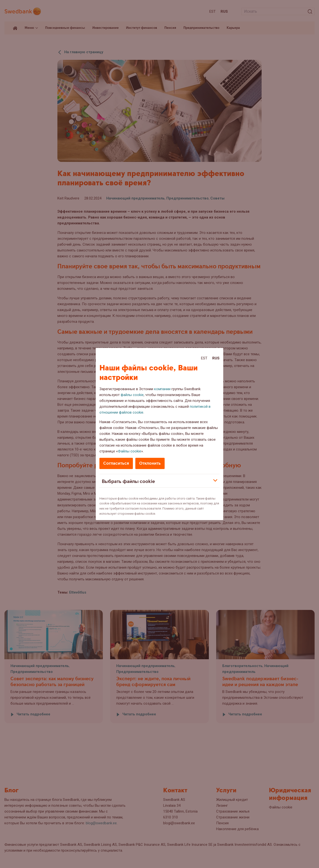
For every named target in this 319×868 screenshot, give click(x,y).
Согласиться (116, 463)
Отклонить (150, 463)
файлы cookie (132, 395)
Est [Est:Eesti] (204, 358)
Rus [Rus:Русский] (216, 358)
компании (162, 389)
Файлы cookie (129, 451)
